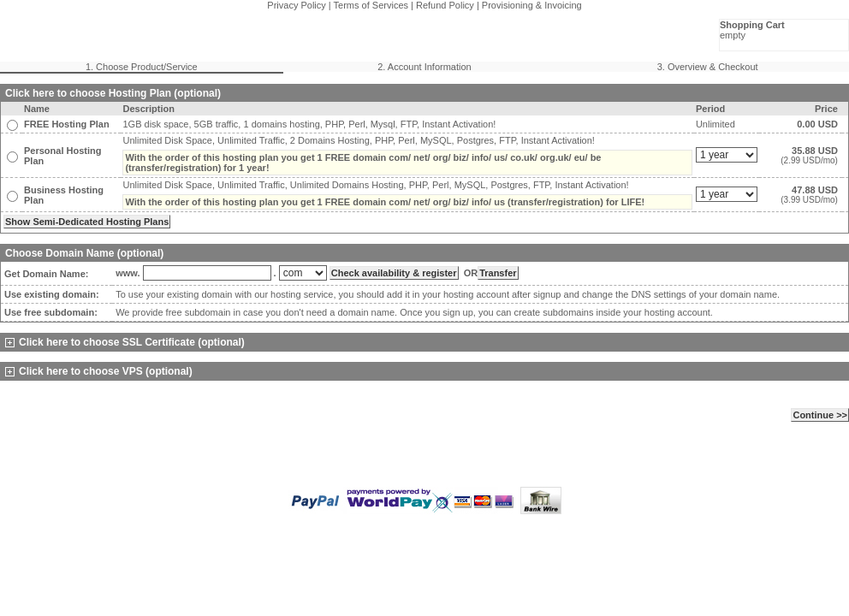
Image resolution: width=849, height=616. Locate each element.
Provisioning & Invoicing (532, 5)
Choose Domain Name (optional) (84, 253)
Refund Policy (445, 5)
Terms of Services (371, 5)
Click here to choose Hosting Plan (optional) (113, 93)
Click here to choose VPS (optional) (99, 371)
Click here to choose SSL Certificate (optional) (125, 342)
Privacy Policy (296, 5)
